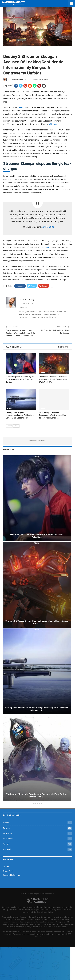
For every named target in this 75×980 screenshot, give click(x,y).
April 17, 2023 (48, 227)
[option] (37, 629)
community (46, 247)
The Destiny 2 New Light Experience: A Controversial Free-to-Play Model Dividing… (38, 795)
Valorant (6, 844)
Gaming (7, 50)
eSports (6, 823)
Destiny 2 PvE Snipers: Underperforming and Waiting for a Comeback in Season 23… (37, 709)
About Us (7, 867)
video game (54, 124)
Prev (9, 426)
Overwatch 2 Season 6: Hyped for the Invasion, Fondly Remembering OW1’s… (37, 622)
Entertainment (8, 839)
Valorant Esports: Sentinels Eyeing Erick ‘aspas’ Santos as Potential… (37, 536)
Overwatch (7, 849)
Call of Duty (7, 833)
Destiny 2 (15, 50)
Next (16, 426)
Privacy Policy (8, 871)
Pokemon (7, 828)
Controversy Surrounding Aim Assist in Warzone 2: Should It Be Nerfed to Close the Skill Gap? (20, 333)
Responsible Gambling (12, 875)
